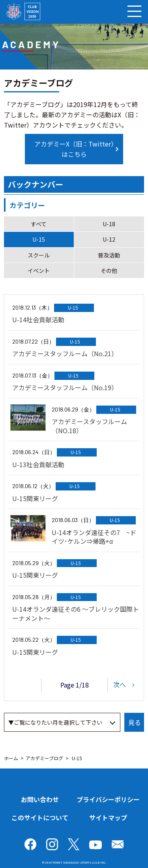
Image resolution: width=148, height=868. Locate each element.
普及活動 (109, 255)
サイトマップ (108, 817)
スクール (39, 255)
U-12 (109, 239)
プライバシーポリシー (108, 799)
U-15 (39, 239)
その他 (109, 271)
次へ (120, 684)
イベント (39, 271)
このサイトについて (40, 817)
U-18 (109, 224)
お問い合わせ (40, 799)
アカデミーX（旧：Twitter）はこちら (74, 149)
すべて (39, 224)
